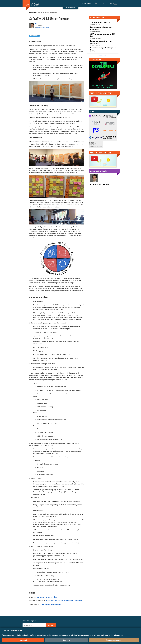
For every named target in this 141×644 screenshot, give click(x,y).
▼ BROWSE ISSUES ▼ (71, 8)
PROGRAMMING (34, 36)
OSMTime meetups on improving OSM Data (103, 35)
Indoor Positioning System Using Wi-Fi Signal (103, 49)
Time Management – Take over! (101, 22)
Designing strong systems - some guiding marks (101, 42)
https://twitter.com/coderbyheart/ (47, 597)
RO (111, 3)
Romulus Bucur (96, 45)
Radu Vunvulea (96, 31)
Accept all (23, 640)
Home (31, 13)
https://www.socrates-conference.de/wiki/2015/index (64, 601)
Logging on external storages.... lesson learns (101, 28)
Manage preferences (114, 640)
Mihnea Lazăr (39, 24)
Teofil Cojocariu (96, 52)
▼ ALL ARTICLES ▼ (103, 55)
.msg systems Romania (43, 27)
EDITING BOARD (86, 3)
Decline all (67, 640)
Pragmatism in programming (100, 184)
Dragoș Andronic (97, 38)
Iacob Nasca (105, 52)
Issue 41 (37, 13)
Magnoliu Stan (96, 24)
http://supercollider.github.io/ (51, 604)
